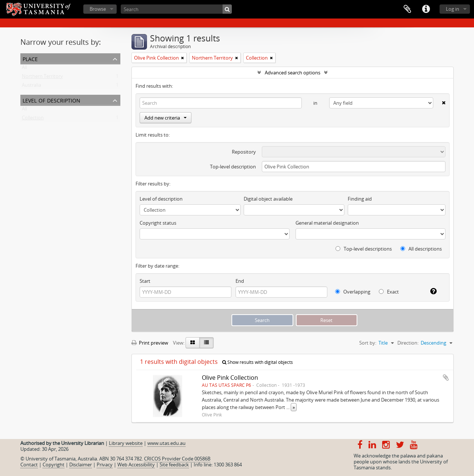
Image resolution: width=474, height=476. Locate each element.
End (240, 281)
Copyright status (158, 223)
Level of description (51, 100)
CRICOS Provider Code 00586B (177, 459)
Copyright (54, 465)
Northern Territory (42, 78)
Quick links (426, 9)
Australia (31, 87)
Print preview (150, 343)
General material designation (327, 223)
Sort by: (368, 343)
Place (30, 58)
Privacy (105, 465)
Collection (33, 119)
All (24, 69)
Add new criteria (166, 118)
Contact (29, 465)
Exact (389, 292)
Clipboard (407, 9)
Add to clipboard (446, 378)
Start (145, 281)
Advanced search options (293, 73)
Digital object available (268, 199)
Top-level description (233, 167)
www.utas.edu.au (166, 443)
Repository (244, 152)
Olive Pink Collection (230, 378)
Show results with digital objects (258, 362)
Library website (126, 443)
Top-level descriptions (364, 249)
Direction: (408, 343)
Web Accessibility (136, 465)
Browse (98, 9)
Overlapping (353, 292)
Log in (453, 9)
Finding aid (360, 199)
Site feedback (174, 465)
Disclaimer (81, 465)
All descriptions (421, 249)
